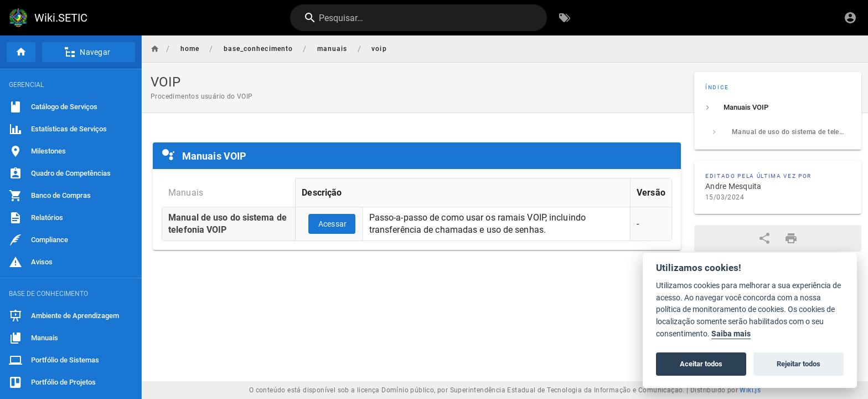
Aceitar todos (701, 364)
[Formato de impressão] (791, 238)
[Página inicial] (21, 52)
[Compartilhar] (764, 238)
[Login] (850, 18)
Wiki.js (750, 390)
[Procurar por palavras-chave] (565, 18)
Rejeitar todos (799, 364)
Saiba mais (731, 334)
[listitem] (778, 108)
